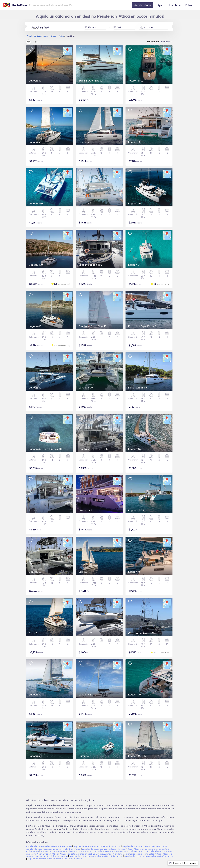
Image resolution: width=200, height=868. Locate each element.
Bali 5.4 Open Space (90, 81)
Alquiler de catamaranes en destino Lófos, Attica (137, 854)
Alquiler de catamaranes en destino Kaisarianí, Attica (67, 851)
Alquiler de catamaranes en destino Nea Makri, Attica (96, 856)
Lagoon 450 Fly (137, 756)
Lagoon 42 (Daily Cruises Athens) (48, 449)
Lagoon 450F (37, 265)
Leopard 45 (85, 510)
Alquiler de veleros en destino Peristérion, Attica (97, 846)
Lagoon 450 (86, 633)
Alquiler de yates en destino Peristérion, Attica (49, 846)
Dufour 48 (84, 756)
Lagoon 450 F (136, 510)
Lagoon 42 (35, 388)
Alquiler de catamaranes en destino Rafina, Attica (149, 856)
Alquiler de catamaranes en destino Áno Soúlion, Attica (55, 859)
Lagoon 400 (86, 388)
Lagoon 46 (85, 203)
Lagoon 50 (134, 142)
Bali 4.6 (33, 510)
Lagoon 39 (134, 265)
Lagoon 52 (35, 142)
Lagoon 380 (36, 203)
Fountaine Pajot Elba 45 (92, 326)
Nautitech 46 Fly (138, 388)
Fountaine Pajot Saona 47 (93, 449)
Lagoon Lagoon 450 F (91, 265)
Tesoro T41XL (136, 81)
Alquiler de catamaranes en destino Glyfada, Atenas (85, 854)
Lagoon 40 (35, 81)
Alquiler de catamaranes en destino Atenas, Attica (107, 849)
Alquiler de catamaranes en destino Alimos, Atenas (120, 851)
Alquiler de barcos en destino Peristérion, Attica (146, 846)
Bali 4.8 (83, 572)
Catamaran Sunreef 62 (141, 633)
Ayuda (161, 5)
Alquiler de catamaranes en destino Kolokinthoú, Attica (53, 849)
